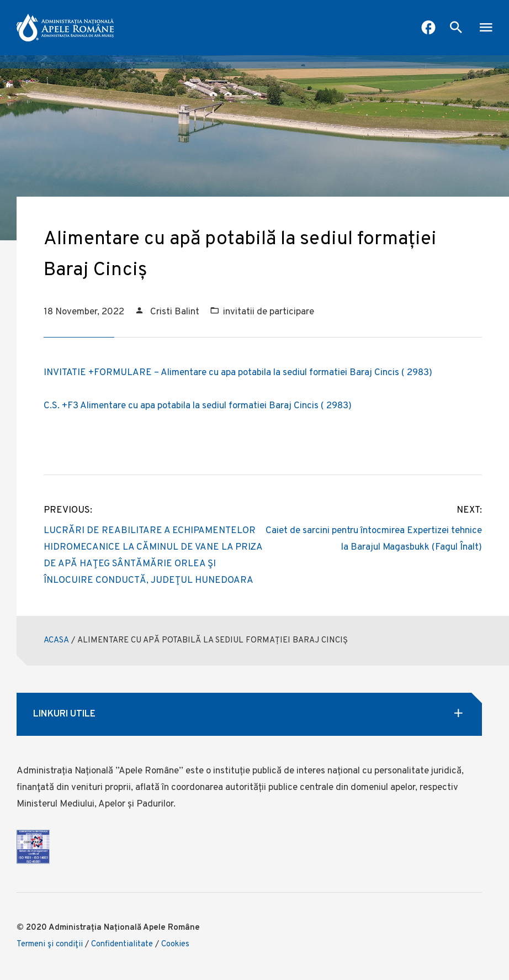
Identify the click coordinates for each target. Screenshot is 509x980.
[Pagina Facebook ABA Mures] (428, 29)
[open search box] (456, 29)
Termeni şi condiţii (50, 944)
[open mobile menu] (486, 29)
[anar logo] (65, 28)
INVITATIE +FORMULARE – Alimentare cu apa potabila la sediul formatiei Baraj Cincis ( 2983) (238, 373)
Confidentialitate (122, 944)
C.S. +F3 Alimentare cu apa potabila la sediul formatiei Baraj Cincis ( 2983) (198, 406)
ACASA (56, 641)
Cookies (175, 944)
